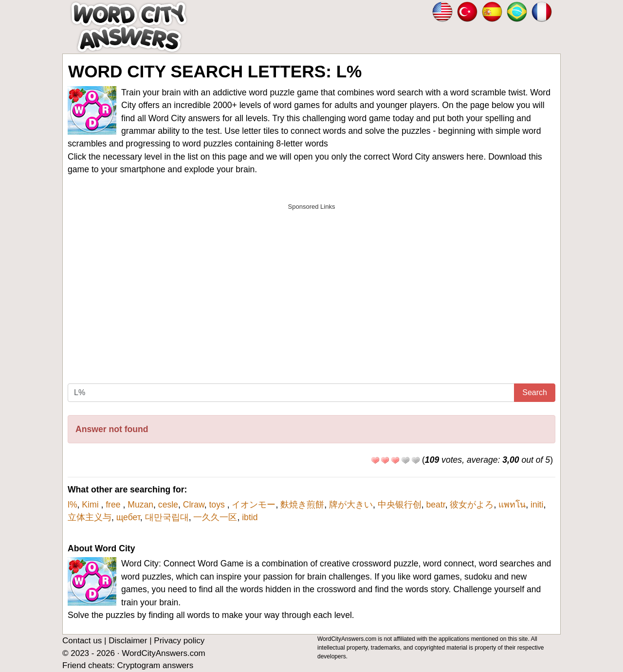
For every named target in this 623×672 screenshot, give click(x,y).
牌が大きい (351, 505)
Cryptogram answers (155, 665)
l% (73, 505)
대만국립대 (167, 517)
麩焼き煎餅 (302, 505)
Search (535, 392)
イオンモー (254, 505)
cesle (168, 505)
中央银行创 (400, 505)
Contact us (82, 641)
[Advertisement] (311, 284)
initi (537, 505)
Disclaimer (128, 641)
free (114, 505)
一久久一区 (215, 517)
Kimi (91, 505)
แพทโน (512, 505)
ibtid (250, 517)
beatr (436, 505)
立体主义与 (90, 517)
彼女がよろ (472, 505)
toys (218, 505)
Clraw (194, 505)
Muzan (140, 505)
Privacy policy (179, 641)
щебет (128, 517)
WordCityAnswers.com (164, 653)
